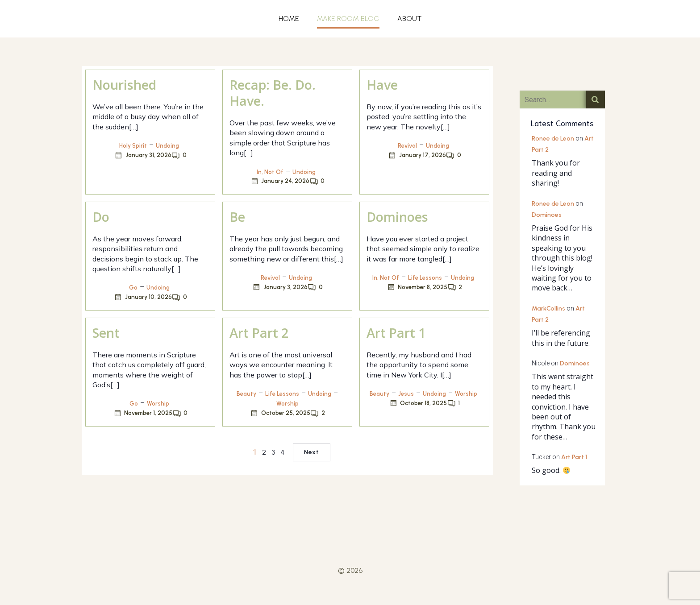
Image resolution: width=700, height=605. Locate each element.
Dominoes (547, 215)
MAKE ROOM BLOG (348, 19)
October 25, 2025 (280, 413)
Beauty (246, 394)
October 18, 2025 (418, 403)
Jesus (406, 394)
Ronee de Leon (553, 139)
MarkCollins (548, 309)
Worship (158, 404)
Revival (407, 146)
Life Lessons (425, 278)
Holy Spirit (133, 146)
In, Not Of (270, 172)
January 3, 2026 (280, 287)
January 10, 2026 (143, 297)
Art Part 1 (574, 457)
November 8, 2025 (417, 287)
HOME (289, 19)
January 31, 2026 (143, 155)
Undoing (167, 146)
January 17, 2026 (417, 155)
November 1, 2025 (143, 413)
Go (133, 288)
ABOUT (410, 19)
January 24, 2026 (280, 181)
